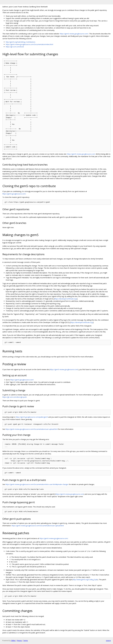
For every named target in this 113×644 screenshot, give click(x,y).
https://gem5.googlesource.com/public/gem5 (32, 417)
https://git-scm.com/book (15, 47)
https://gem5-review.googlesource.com (81, 154)
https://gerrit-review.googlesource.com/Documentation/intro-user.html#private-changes (37, 484)
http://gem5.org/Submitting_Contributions (21, 42)
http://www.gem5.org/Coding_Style (85, 580)
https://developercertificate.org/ (66, 299)
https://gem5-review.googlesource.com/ (74, 34)
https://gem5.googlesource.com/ (14, 194)
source (108, 641)
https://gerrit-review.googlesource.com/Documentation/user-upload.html (32, 429)
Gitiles (13, 641)
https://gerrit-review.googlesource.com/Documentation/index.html (29, 44)
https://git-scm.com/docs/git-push (15, 397)
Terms (25, 641)
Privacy (19, 641)
